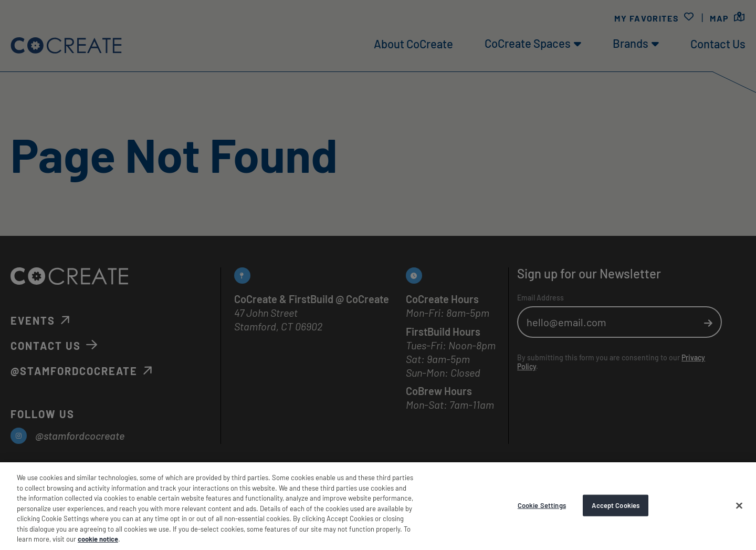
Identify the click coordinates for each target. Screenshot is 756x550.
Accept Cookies (616, 505)
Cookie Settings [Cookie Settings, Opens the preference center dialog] (542, 505)
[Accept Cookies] (739, 505)
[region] (378, 506)
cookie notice (98, 539)
